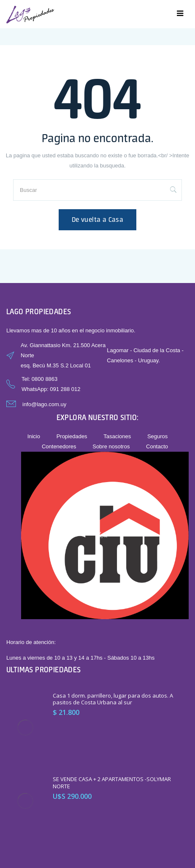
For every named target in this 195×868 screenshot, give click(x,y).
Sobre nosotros (111, 446)
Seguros (157, 436)
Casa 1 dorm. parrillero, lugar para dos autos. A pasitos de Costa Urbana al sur (113, 699)
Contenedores (59, 446)
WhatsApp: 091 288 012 (51, 389)
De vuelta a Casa (97, 220)
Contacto (157, 446)
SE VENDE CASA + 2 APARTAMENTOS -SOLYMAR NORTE (112, 783)
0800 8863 (45, 379)
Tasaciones (117, 436)
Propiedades (72, 436)
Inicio (34, 436)
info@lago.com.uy (44, 404)
